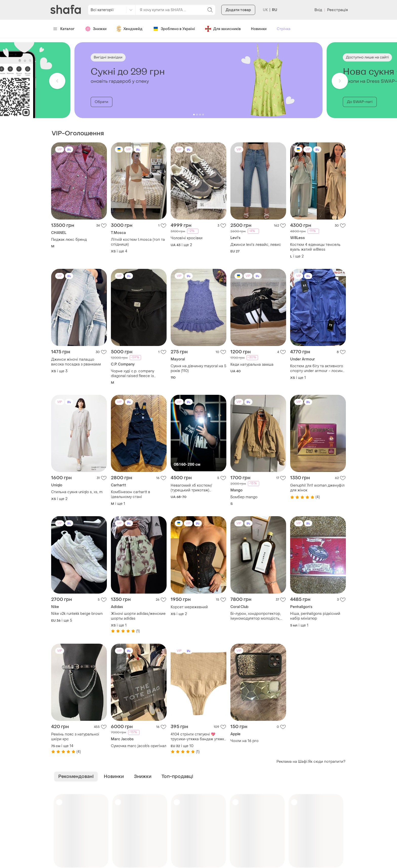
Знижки (96, 29)
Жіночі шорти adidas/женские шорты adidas (138, 616)
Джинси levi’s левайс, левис (256, 245)
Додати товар (238, 10)
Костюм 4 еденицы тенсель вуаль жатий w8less (315, 247)
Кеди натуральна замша (252, 365)
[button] (57, 81)
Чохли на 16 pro (244, 741)
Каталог (64, 29)
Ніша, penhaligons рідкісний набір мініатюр (315, 616)
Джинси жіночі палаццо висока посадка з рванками (76, 362)
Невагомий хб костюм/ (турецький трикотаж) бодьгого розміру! (191, 488)
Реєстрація (338, 10)
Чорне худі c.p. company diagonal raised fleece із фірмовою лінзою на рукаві (135, 374)
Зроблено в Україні (174, 29)
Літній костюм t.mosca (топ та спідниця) (138, 242)
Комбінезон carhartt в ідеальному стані (131, 494)
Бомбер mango (244, 497)
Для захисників (223, 29)
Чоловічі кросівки (187, 238)
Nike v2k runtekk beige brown (77, 614)
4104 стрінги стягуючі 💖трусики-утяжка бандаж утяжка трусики (198, 737)
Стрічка (284, 29)
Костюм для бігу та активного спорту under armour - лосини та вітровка (317, 368)
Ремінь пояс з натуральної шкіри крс (75, 737)
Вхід (318, 10)
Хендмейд (130, 29)
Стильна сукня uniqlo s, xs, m (77, 492)
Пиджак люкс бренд (69, 240)
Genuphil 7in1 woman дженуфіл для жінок (317, 488)
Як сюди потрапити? (327, 762)
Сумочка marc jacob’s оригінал (139, 746)
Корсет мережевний (189, 607)
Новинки (259, 29)
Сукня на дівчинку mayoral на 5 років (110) (198, 368)
